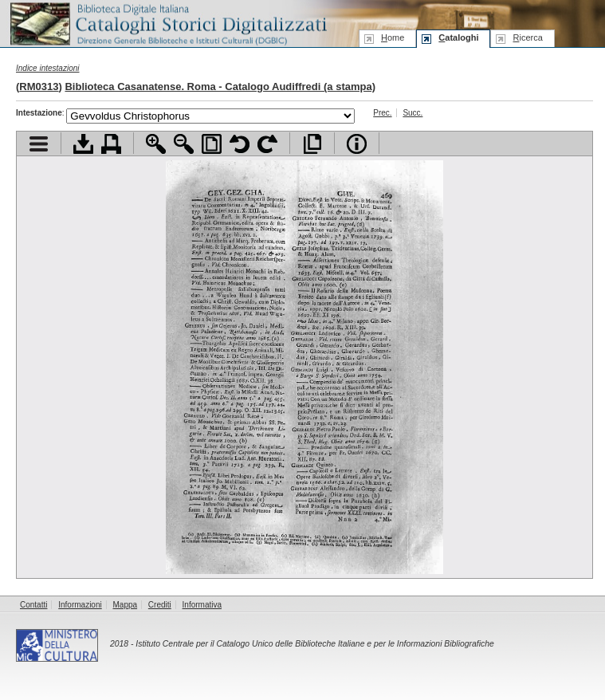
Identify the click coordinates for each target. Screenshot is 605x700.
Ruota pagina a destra (267, 144)
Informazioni (80, 605)
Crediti (160, 605)
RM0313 (39, 87)
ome (393, 37)
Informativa (202, 605)
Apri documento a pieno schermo (312, 144)
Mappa (126, 605)
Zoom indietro (184, 144)
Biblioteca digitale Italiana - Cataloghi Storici (167, 23)
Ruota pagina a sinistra (240, 144)
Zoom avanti (156, 144)
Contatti (33, 605)
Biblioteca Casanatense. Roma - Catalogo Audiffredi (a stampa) (220, 87)
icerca (527, 37)
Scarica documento (83, 144)
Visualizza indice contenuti (39, 144)
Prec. (382, 113)
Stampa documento (111, 144)
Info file (357, 144)
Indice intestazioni (48, 68)
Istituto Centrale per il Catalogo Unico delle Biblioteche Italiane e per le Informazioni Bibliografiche (314, 644)
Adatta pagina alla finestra (212, 144)
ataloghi (458, 37)
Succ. (412, 113)
